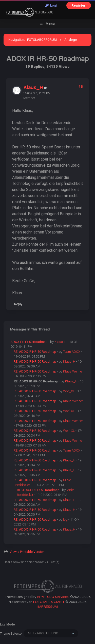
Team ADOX (72, 352)
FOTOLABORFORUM (42, 40)
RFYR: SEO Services (53, 597)
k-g (65, 520)
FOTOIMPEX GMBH (49, 602)
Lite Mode (7, 625)
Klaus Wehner (73, 371)
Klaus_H (33, 88)
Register (79, 5)
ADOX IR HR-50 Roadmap (29, 342)
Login (52, 5)
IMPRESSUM (48, 607)
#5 (81, 87)
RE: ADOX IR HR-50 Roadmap (35, 352)
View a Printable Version (27, 552)
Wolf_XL (69, 391)
